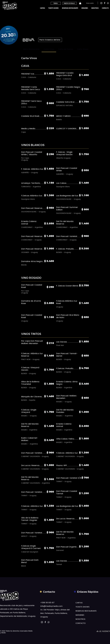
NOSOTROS (80, 619)
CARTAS (79, 603)
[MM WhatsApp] (49, 622)
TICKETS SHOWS (82, 607)
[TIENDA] (56, 3)
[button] (80, 3)
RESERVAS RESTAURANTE (82, 611)
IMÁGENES (80, 615)
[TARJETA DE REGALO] (70, 3)
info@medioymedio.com (51, 606)
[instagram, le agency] (101, 3)
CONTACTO (81, 623)
